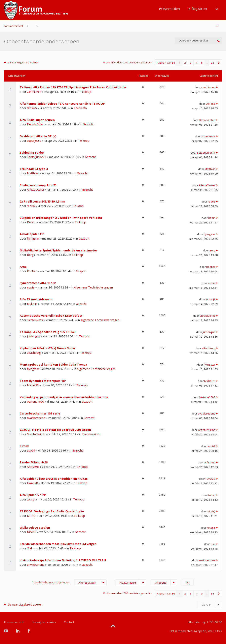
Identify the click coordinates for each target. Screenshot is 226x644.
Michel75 (33, 385)
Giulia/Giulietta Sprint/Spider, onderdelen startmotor (58, 250)
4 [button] (196, 63)
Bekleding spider (32, 152)
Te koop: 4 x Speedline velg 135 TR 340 (47, 332)
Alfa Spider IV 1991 (33, 495)
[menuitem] (169, 9)
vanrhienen (34, 92)
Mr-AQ (31, 516)
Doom (31, 222)
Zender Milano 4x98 (34, 462)
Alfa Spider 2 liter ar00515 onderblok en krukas (54, 479)
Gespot (81, 271)
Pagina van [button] (166, 63)
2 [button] (185, 63)
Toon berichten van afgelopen (69, 583)
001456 (32, 108)
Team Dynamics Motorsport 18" (43, 381)
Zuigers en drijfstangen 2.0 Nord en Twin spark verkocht (61, 218)
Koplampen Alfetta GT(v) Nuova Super (48, 348)
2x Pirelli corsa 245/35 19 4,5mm (42, 201)
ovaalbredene (36, 418)
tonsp (31, 499)
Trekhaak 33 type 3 (34, 169)
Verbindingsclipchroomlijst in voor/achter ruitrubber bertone (64, 397)
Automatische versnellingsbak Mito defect (51, 316)
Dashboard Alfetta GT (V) (38, 136)
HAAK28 (32, 483)
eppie (31, 287)
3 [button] (191, 63)
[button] (219, 63)
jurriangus (33, 336)
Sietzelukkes (35, 320)
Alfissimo (33, 467)
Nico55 (32, 532)
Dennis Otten (36, 124)
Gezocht (88, 124)
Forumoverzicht (13, 26)
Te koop (86, 92)
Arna (23, 267)
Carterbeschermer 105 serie (40, 413)
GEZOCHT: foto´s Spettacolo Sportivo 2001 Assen (55, 430)
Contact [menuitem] (69, 622)
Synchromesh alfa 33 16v (38, 283)
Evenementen (91, 434)
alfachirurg (34, 353)
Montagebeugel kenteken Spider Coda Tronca (53, 364)
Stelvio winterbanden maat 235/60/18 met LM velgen (58, 544)
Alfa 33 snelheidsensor (36, 299)
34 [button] (212, 63)
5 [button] (202, 63)
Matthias (33, 173)
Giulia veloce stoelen (35, 528)
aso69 (31, 450)
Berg (30, 255)
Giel (29, 548)
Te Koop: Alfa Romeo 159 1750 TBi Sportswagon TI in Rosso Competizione (73, 87)
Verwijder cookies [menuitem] (44, 622)
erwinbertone (36, 565)
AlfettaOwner (36, 190)
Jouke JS (32, 304)
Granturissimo (36, 434)
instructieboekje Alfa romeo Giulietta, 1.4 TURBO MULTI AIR (63, 560)
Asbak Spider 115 (32, 234)
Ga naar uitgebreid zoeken (23, 63)
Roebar (32, 271)
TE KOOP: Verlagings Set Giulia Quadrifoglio (52, 511)
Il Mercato (80, 108)
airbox (24, 446)
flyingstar (33, 238)
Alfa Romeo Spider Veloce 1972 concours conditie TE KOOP (62, 104)
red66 (31, 206)
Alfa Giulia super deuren (37, 120)
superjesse (34, 141)
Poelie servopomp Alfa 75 (38, 185)
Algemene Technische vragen (93, 287)
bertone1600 (35, 402)
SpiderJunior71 (36, 157)
